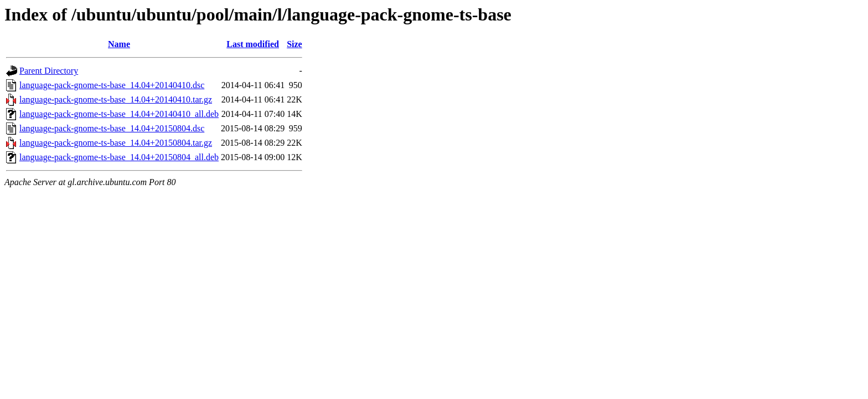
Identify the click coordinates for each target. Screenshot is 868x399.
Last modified (253, 44)
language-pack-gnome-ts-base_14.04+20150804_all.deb (119, 157)
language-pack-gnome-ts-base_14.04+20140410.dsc (112, 85)
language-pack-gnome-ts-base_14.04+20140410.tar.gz (116, 99)
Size (294, 44)
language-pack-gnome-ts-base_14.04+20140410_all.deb (119, 114)
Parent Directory (49, 71)
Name (119, 44)
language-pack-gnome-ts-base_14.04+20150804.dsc (112, 128)
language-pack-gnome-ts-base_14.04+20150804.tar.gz (116, 143)
